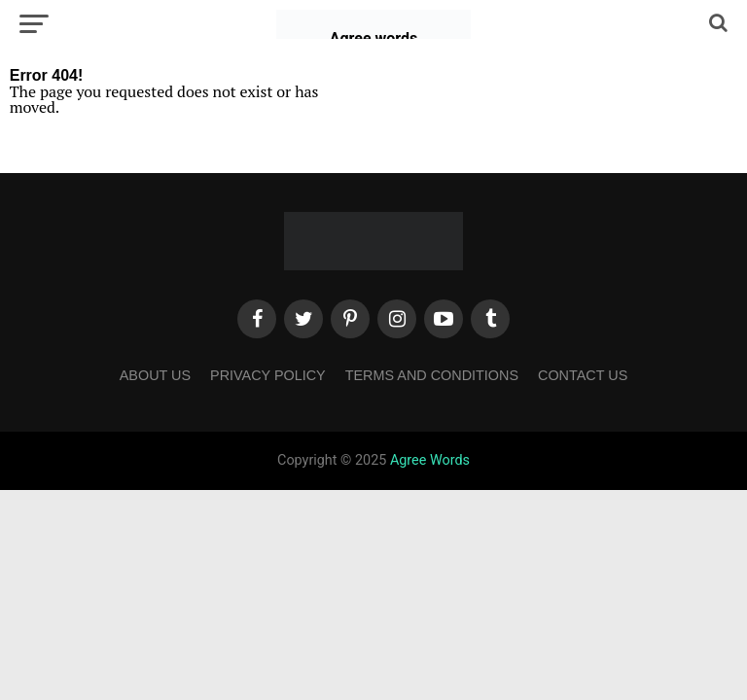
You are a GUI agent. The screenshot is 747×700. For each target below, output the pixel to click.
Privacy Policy (268, 375)
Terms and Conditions (432, 375)
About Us (155, 375)
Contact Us (583, 375)
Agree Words (430, 460)
